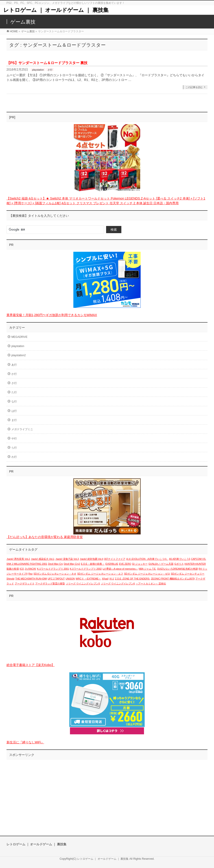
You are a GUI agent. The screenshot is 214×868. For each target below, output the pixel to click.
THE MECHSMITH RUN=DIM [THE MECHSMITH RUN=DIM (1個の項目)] (31, 579)
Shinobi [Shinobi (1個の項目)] (11, 579)
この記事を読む (194, 87)
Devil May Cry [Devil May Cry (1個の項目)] (55, 564)
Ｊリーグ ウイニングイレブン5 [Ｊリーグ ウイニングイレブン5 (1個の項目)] (83, 584)
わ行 (14, 457)
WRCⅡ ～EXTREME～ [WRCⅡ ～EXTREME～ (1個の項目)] (88, 579)
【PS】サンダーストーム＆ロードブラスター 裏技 (47, 63)
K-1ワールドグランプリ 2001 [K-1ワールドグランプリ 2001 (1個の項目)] (53, 569)
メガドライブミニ (22, 429)
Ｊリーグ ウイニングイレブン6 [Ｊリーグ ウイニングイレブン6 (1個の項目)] (118, 584)
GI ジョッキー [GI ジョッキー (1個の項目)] (140, 564)
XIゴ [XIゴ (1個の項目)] (112, 579)
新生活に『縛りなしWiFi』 (25, 742)
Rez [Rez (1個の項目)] (30, 574)
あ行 (14, 365)
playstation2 (19, 355)
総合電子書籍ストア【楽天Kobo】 (31, 665)
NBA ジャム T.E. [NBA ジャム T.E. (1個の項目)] (147, 569)
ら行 (14, 448)
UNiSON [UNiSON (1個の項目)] (70, 579)
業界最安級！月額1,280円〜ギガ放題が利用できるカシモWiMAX (52, 315)
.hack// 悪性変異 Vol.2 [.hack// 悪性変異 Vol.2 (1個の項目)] (18, 559)
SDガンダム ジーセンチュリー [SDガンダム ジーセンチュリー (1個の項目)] (188, 574)
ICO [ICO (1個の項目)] (22, 569)
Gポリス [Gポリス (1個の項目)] (179, 564)
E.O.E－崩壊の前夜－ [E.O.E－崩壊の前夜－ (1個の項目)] (93, 564)
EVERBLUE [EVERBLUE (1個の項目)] (112, 564)
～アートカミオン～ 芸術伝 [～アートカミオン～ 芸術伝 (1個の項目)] (151, 584)
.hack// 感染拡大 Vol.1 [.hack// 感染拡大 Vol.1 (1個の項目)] (43, 559)
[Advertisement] (107, 793)
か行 (14, 374)
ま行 (14, 420)
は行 (14, 411)
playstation (38, 70)
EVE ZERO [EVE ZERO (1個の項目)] (125, 564)
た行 (14, 392)
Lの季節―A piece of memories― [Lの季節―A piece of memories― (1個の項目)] (120, 569)
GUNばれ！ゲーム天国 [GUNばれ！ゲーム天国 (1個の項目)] (161, 564)
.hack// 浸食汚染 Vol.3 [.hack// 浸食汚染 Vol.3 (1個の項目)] (67, 559)
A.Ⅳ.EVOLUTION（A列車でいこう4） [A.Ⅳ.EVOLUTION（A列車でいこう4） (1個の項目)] (147, 559)
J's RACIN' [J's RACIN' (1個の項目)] (30, 569)
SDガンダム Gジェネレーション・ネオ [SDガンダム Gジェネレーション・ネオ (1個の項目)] (55, 574)
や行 (14, 438)
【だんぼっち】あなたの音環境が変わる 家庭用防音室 (45, 537)
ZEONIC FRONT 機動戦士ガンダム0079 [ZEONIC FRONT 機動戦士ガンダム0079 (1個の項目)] (173, 579)
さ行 (50, 70)
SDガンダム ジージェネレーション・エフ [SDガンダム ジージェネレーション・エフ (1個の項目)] (100, 574)
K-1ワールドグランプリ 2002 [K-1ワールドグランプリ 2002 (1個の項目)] (86, 569)
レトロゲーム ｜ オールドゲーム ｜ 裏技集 (56, 10)
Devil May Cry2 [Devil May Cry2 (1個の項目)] (72, 564)
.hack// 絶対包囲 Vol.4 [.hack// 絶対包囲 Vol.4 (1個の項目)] (91, 559)
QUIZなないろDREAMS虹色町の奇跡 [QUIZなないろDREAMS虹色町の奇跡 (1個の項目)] (178, 569)
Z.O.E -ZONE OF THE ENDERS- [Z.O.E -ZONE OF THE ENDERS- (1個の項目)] (133, 579)
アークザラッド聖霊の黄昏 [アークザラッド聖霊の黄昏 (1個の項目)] (50, 584)
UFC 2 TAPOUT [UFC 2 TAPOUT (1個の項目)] (56, 579)
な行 (14, 401)
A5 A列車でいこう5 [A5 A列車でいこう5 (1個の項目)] (179, 559)
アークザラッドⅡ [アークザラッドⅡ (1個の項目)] (25, 584)
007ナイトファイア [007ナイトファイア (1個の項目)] (115, 559)
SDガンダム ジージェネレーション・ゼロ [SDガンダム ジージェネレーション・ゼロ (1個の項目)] (147, 574)
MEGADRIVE (20, 337)
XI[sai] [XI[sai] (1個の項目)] (105, 579)
